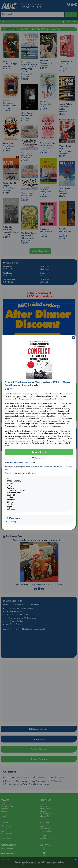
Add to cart (39, 452)
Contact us (9, 473)
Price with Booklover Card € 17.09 (20, 462)
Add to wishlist (39, 458)
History (13, 521)
